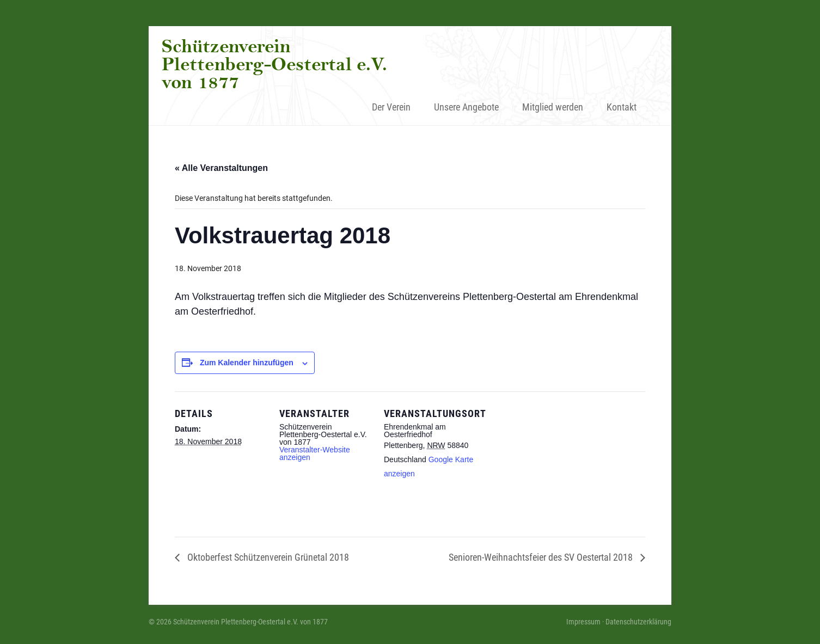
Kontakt (622, 107)
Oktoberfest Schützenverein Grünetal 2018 (267, 557)
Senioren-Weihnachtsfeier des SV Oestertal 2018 (542, 557)
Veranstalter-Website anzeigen (315, 453)
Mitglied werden (553, 107)
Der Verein (391, 107)
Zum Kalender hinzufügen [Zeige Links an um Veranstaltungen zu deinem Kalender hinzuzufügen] (247, 363)
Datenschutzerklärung (638, 622)
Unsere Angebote (466, 107)
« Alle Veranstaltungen (221, 168)
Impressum (583, 622)
